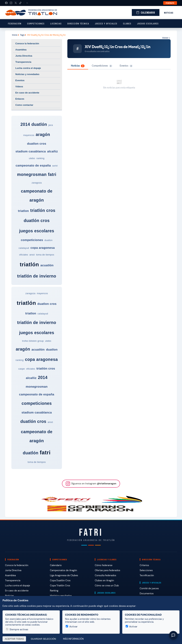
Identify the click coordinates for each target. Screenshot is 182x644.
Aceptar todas (14, 639)
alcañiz (52, 151)
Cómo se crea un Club (107, 586)
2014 (25, 124)
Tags (22, 35)
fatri (52, 174)
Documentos (147, 593)
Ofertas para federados (107, 570)
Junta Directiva (24, 56)
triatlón (29, 264)
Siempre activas (17, 629)
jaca (51, 125)
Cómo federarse (104, 565)
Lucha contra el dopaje (28, 68)
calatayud (24, 248)
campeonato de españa (33, 166)
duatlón (39, 124)
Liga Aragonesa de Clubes (64, 575)
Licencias (56, 23)
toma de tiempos (45, 255)
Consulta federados (105, 575)
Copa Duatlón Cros (60, 580)
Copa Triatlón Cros (60, 586)
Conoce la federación (27, 43)
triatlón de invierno (37, 276)
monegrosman (32, 174)
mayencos (29, 135)
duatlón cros (37, 221)
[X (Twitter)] (16, 3)
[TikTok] (20, 3)
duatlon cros (37, 144)
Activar (72, 626)
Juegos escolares (148, 23)
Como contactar (24, 105)
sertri (55, 166)
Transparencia (23, 62)
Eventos (20, 80)
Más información (73, 639)
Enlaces (20, 99)
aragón (43, 135)
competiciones (32, 240)
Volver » (166, 38)
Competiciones (36, 23)
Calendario (146, 12)
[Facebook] (6, 3)
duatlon (48, 240)
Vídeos (19, 87)
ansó (32, 255)
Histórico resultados (61, 596)
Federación (15, 23)
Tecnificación (147, 575)
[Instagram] (11, 3)
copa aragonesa (43, 248)
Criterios (144, 565)
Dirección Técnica (78, 23)
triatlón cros (43, 210)
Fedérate (170, 3)
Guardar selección (43, 639)
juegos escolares (37, 231)
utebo (32, 158)
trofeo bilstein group (33, 341)
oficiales (24, 255)
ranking (40, 158)
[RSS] (27, 3)
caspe (21, 369)
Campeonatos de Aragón (64, 570)
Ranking (54, 591)
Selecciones (146, 570)
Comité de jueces (149, 588)
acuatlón (47, 265)
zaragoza (37, 183)
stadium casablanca (31, 151)
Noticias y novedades (27, 74)
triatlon (23, 211)
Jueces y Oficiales (106, 23)
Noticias (169, 13)
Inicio (15, 35)
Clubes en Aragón (104, 580)
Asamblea (21, 50)
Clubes (127, 23)
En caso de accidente (27, 93)
